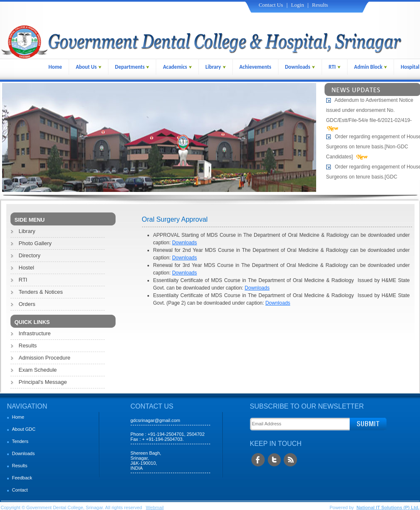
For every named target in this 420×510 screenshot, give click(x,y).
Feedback (22, 478)
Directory (30, 255)
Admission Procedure (45, 358)
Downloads (300, 67)
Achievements (255, 67)
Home (55, 67)
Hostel (27, 268)
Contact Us (271, 5)
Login (298, 5)
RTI (335, 67)
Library (216, 67)
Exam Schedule (38, 370)
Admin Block (371, 67)
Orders (27, 304)
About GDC (24, 429)
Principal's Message (43, 382)
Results (320, 5)
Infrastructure (35, 333)
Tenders (20, 441)
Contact (20, 490)
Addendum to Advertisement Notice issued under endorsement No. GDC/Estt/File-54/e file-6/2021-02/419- (370, 111)
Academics (177, 67)
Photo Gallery (35, 243)
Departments (132, 67)
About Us (89, 67)
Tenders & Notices (41, 292)
